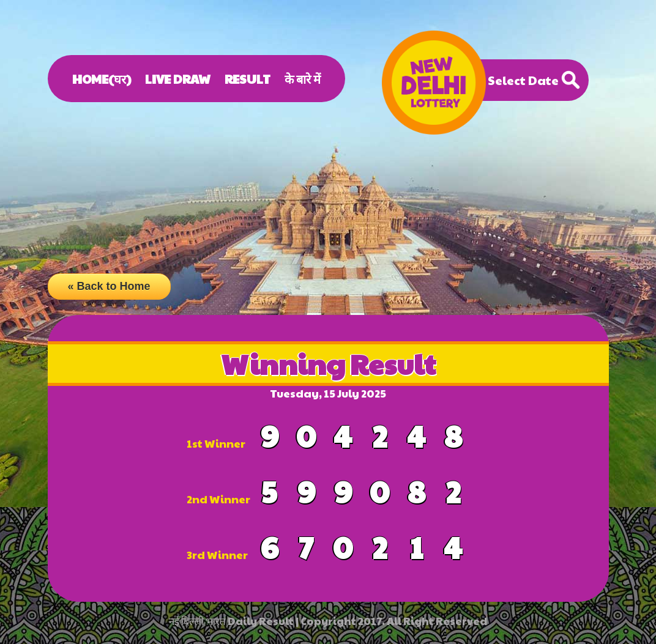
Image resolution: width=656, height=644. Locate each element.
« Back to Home (109, 286)
